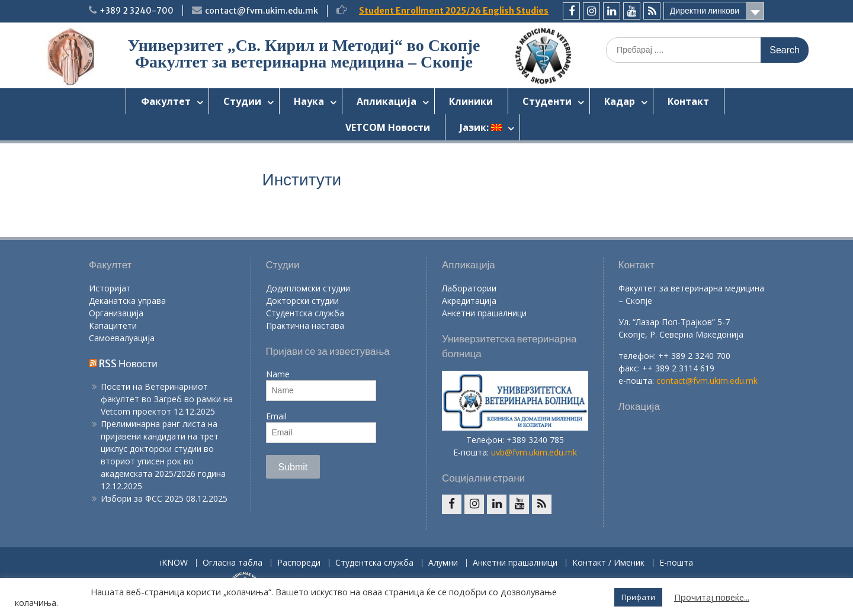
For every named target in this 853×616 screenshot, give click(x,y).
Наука (309, 101)
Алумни (443, 563)
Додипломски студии (308, 288)
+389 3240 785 (535, 440)
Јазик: (481, 127)
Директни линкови (705, 11)
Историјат (110, 288)
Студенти (547, 101)
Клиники (471, 101)
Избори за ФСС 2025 (142, 498)
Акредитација (469, 301)
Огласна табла (233, 563)
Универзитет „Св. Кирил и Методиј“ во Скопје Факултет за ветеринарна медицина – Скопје (304, 54)
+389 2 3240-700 (137, 11)
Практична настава (305, 325)
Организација (116, 313)
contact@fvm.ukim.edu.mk (262, 11)
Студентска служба (305, 313)
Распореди (299, 563)
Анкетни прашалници (484, 313)
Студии (242, 101)
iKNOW (174, 563)
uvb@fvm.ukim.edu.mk (534, 452)
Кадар (620, 101)
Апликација (387, 101)
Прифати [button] (638, 597)
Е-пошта (676, 563)
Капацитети (113, 325)
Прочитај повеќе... (712, 597)
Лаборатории (469, 288)
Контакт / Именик (608, 563)
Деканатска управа (127, 301)
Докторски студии (302, 301)
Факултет (166, 101)
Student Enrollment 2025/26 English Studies (454, 11)
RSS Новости (128, 364)
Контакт (688, 101)
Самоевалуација (122, 338)
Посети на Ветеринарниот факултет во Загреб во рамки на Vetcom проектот (167, 399)
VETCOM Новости (388, 127)
